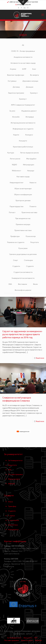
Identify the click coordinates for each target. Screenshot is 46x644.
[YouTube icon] (22, 8)
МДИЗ (14, 165)
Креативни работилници (23, 147)
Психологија (31, 236)
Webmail (11, 484)
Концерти (23, 141)
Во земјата (34, 75)
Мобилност (17, 171)
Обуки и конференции (23, 194)
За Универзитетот (15, 460)
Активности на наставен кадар (23, 63)
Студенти (16, 266)
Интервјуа (30, 117)
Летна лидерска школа (29, 153)
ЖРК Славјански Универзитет (23, 105)
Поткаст (12, 212)
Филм (35, 284)
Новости (33, 182)
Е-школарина (13, 520)
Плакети (33, 206)
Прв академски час (23, 218)
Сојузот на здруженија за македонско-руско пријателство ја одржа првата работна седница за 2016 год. (23, 334)
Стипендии (28, 260)
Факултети (12, 465)
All (23, 45)
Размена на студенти (16, 242)
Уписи (10, 502)
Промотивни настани (23, 230)
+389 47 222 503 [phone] (32, 2)
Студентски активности (23, 272)
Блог (34, 69)
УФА (10, 284)
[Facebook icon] (18, 8)
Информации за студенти (23, 129)
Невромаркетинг (17, 182)
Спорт (16, 260)
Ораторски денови (23, 200)
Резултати (35, 242)
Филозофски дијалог (23, 290)
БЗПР (24, 69)
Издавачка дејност (29, 111)
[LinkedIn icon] (25, 8)
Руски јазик (23, 248)
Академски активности (23, 57)
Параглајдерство (17, 206)
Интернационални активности (23, 123)
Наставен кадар (23, 177)
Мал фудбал (31, 159)
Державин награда (30, 81)
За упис (12, 111)
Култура (11, 153)
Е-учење (11, 516)
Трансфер (12, 506)
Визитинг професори (16, 75)
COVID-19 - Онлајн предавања (23, 51)
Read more (40, 358)
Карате (16, 135)
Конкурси (29, 135)
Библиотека (13, 525)
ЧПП (10, 470)
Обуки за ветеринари (23, 188)
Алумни (13, 69)
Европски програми (16, 93)
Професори (15, 236)
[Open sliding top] (23, 3)
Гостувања (12, 81)
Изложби (16, 117)
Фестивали (23, 284)
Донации (30, 87)
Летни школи (15, 159)
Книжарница (13, 529)
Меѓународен (29, 165)
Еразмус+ (34, 93)
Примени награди (23, 224)
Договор (16, 87)
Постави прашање (15, 474)
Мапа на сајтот (14, 479)
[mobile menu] (43, 15)
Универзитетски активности (23, 278)
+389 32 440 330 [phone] (15, 2)
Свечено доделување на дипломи (23, 254)
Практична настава (29, 212)
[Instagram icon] (28, 8)
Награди (31, 171)
